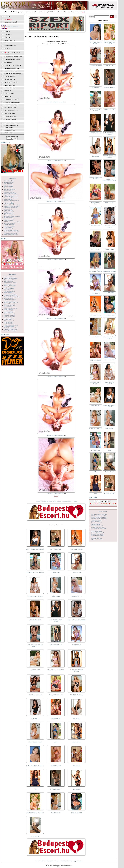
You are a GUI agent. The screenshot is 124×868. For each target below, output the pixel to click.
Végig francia (10, 94)
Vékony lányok (10, 77)
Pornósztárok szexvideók (98, 536)
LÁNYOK (7, 32)
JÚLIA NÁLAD (35, 718)
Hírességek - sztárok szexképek (12, 216)
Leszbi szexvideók (96, 530)
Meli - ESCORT (109, 203)
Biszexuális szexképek (10, 189)
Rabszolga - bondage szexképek (12, 297)
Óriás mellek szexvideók (98, 533)
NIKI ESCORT (56, 596)
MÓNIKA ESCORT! (56, 549)
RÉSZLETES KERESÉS (11, 22)
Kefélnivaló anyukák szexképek (12, 222)
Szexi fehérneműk (11, 82)
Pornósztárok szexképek (10, 294)
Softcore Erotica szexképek (11, 302)
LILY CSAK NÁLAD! (77, 549)
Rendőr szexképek (9, 298)
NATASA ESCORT (56, 766)
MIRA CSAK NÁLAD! (56, 645)
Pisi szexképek (8, 290)
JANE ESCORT (35, 836)
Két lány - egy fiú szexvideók (99, 519)
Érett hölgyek (10, 85)
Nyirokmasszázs (10, 116)
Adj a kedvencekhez (62, 861)
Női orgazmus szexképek (10, 283)
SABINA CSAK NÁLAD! (56, 695)
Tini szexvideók (95, 537)
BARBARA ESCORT (56, 789)
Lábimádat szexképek (9, 226)
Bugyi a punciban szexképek (11, 195)
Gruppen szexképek (9, 212)
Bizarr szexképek (8, 191)
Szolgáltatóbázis (50, 12)
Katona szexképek (9, 220)
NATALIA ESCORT (77, 813)
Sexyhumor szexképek (10, 301)
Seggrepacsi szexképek (10, 300)
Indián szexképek (8, 218)
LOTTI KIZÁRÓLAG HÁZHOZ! (35, 766)
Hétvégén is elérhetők (13, 65)
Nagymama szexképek (10, 280)
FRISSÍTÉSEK (8, 49)
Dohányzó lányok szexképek (11, 201)
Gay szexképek (8, 209)
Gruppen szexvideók (97, 523)
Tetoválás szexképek (9, 318)
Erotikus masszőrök (12, 68)
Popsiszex (8, 91)
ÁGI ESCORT (77, 718)
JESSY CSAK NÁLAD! (35, 742)
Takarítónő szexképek (9, 314)
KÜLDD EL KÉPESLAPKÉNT (55, 102)
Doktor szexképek (9, 202)
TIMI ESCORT (77, 766)
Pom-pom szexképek (9, 291)
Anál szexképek (8, 184)
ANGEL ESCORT (77, 573)
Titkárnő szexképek (9, 321)
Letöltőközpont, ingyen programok (20, 12)
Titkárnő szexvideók (96, 538)
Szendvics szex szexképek (11, 308)
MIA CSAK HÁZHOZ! (96, 271)
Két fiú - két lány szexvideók (99, 517)
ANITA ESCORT (77, 645)
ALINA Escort (77, 789)
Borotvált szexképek (9, 192)
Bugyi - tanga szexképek (10, 193)
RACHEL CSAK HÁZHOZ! (35, 596)
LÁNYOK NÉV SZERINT (12, 123)
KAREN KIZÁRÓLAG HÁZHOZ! (77, 671)
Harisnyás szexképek (9, 215)
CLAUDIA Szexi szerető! (35, 695)
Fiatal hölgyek (10, 88)
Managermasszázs (11, 111)
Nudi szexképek (8, 284)
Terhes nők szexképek (10, 317)
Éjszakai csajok (10, 108)
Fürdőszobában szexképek (11, 208)
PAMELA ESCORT (56, 718)
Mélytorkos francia (12, 105)
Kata (35, 789)
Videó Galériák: (103, 512)
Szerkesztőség (71, 861)
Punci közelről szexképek (10, 295)
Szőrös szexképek (8, 312)
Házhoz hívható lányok (13, 57)
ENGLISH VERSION (13, 27)
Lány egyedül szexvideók (98, 527)
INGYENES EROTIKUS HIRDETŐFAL (11, 126)
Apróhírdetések (37, 12)
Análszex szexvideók (97, 520)
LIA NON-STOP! (56, 813)
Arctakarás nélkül (12, 99)
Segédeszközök (10, 79)
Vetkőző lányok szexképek (11, 328)
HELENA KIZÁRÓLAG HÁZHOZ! (96, 178)
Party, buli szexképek (9, 287)
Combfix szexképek (9, 196)
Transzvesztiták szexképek (11, 325)
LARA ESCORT (56, 573)
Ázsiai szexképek (8, 186)
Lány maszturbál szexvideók (99, 528)
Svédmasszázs (10, 113)
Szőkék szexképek (9, 309)
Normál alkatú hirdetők (13, 74)
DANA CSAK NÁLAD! (77, 695)
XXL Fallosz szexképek (10, 331)
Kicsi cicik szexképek (9, 223)
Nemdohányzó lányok (13, 60)
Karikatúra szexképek (9, 219)
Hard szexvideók (96, 524)
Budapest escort (10, 119)
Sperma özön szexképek (10, 304)
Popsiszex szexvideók (97, 534)
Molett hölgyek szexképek (11, 278)
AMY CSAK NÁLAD (35, 620)
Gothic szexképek (8, 210)
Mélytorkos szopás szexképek (12, 232)
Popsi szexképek (8, 292)
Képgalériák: (12, 178)
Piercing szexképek (9, 288)
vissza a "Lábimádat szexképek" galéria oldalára (48, 501)
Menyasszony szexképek (10, 233)
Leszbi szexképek (8, 229)
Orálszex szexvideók (97, 531)
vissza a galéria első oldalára (69, 501)
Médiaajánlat (79, 861)
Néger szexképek (8, 281)
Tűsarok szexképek (9, 326)
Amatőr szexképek (9, 182)
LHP (5, 12)
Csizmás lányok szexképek (11, 198)
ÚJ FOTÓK (8, 37)
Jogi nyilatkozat (40, 861)
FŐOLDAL (7, 16)
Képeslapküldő (62, 12)
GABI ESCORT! (96, 249)
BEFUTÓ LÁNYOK (10, 40)
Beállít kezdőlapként (50, 861)
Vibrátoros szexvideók (97, 540)
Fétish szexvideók (96, 521)
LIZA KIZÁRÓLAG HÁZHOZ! (56, 670)
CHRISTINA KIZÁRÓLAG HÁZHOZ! (35, 646)
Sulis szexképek (8, 307)
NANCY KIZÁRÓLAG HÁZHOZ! (109, 338)
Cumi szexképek (8, 199)
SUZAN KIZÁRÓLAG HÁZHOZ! (56, 621)
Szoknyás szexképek (9, 311)
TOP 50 (6, 43)
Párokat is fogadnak (12, 102)
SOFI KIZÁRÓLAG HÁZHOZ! (35, 813)
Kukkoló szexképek (9, 225)
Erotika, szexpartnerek (76, 12)
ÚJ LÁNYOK (8, 34)
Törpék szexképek (9, 322)
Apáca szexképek (8, 185)
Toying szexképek (9, 324)
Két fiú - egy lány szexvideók (99, 516)
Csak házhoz (9, 62)
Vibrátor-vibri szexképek (10, 329)
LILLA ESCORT (77, 742)
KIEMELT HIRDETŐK (11, 46)
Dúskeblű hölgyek (11, 71)
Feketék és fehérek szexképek (12, 206)
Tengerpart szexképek (9, 315)
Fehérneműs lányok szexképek (12, 205)
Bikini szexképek (8, 188)
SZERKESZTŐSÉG (10, 130)
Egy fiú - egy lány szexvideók (99, 514)
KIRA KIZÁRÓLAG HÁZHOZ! (35, 573)
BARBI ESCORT (35, 670)
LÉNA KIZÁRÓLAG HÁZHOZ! (77, 620)
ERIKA (56, 742)
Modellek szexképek (9, 277)
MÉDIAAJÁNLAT (9, 133)
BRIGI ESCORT (96, 226)
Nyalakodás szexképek (10, 285)
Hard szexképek (8, 213)
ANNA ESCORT (109, 249)
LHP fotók (8, 96)
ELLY (109, 450)
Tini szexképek (8, 319)
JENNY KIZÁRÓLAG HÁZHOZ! (35, 549)
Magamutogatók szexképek (11, 230)
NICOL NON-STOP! (77, 596)
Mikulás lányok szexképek (11, 234)
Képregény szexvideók (97, 526)
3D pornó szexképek (9, 181)
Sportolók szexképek (9, 305)
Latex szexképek (8, 227)
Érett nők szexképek (9, 203)
